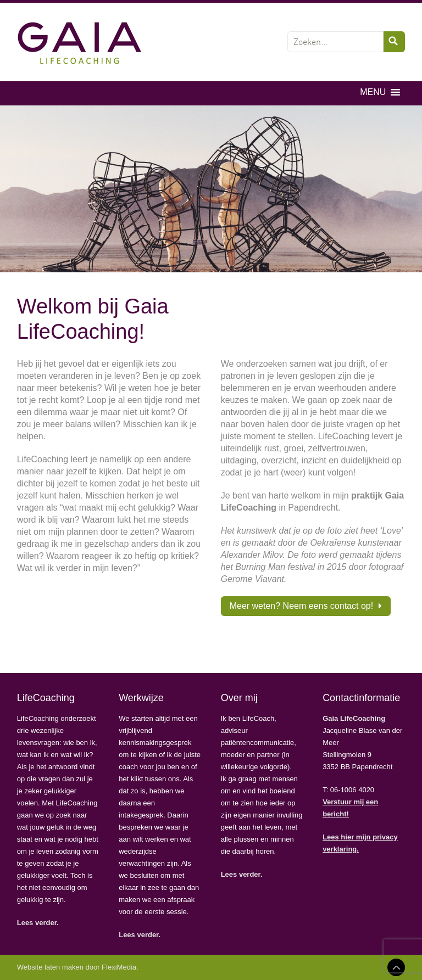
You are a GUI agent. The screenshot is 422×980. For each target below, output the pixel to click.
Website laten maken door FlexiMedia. (78, 967)
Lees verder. (38, 923)
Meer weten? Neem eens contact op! (301, 606)
